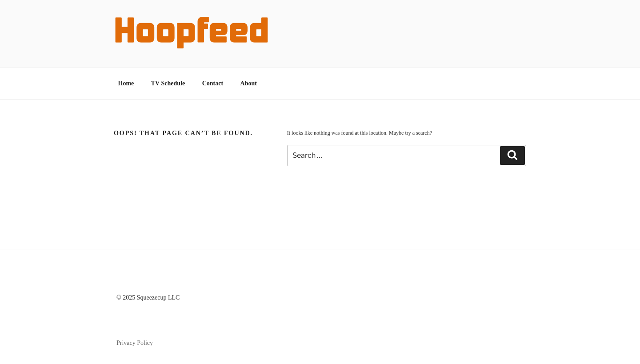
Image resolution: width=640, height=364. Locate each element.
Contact (213, 83)
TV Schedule (168, 83)
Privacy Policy (135, 343)
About (249, 83)
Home (126, 83)
